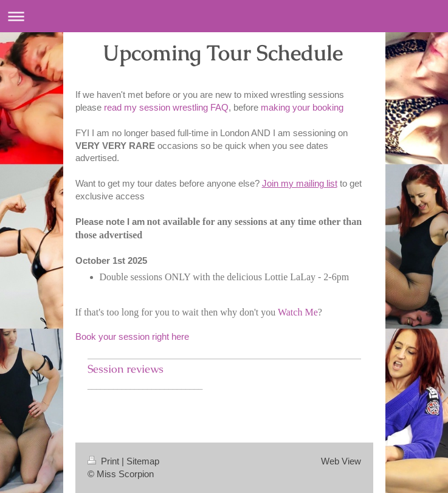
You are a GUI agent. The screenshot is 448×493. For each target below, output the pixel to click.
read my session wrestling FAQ (166, 107)
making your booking (302, 107)
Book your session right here (133, 336)
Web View (341, 461)
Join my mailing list (300, 183)
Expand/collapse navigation (224, 16)
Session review (123, 369)
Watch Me (298, 312)
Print (105, 461)
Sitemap (143, 461)
